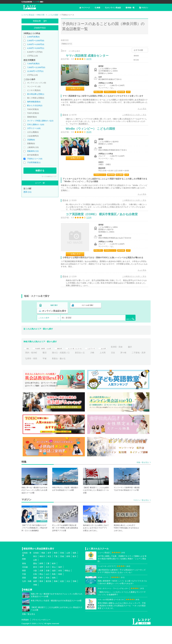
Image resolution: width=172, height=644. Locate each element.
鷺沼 (71, 371)
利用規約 (25, 638)
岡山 (41, 592)
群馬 (68, 574)
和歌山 (67, 589)
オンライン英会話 (113, 8)
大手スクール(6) (34, 128)
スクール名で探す (87, 329)
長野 (41, 585)
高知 (48, 596)
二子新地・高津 (44, 377)
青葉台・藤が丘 (89, 377)
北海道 (36, 571)
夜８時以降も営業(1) (36, 94)
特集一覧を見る (143, 481)
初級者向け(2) (33, 151)
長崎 (56, 599)
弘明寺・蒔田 (62, 377)
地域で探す (54, 329)
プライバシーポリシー (41, 638)
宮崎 (75, 599)
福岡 (35, 599)
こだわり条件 (44, 336)
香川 (41, 596)
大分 (68, 599)
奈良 (60, 589)
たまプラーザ (112, 365)
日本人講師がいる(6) (36, 124)
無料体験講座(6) (34, 102)
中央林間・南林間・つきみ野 (47, 365)
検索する (40, 171)
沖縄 (35, 603)
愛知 (35, 582)
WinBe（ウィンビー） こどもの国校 (93, 140)
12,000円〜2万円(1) (35, 71)
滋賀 (54, 589)
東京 (35, 574)
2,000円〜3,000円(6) (36, 41)
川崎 (119, 371)
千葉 (56, 574)
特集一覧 (130, 8)
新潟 (35, 585)
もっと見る (139, 114)
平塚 (75, 377)
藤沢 (45, 371)
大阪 (35, 589)
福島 (75, 571)
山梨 (35, 578)
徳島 (54, 596)
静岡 (41, 582)
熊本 (41, 599)
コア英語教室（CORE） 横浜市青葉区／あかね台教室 (104, 232)
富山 (54, 585)
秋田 (56, 571)
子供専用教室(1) (34, 162)
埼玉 (49, 574)
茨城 (62, 574)
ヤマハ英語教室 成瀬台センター (90, 58)
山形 (68, 571)
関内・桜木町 (58, 371)
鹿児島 (49, 599)
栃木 (75, 574)
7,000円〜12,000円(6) (36, 67)
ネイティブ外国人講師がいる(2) (40, 121)
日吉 (140, 371)
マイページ (85, 8)
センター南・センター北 (90, 365)
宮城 (62, 571)
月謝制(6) (31, 140)
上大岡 (129, 371)
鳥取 (54, 592)
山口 (48, 592)
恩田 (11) (27, 192)
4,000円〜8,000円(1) (36, 48)
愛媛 (35, 596)
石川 (48, 585)
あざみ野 (127, 365)
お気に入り (78, 91)
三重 (48, 582)
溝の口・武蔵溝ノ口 (87, 371)
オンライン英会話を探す (120, 329)
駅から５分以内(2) (35, 105)
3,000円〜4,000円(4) (36, 44)
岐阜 (54, 582)
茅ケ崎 (28, 377)
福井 (60, 585)
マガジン (144, 8)
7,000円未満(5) (33, 64)
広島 (35, 592)
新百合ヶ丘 (106, 371)
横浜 (27, 365)
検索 (97, 8)
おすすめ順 (138, 50)
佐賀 (62, 599)
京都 (48, 589)
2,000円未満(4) (33, 37)
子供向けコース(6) (35, 159)
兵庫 (41, 589)
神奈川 (42, 574)
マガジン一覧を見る (141, 518)
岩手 (49, 571)
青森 (43, 571)
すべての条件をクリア (49, 176)
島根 (60, 592)
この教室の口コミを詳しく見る (132, 120)
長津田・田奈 (31, 371)
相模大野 (70, 365)
